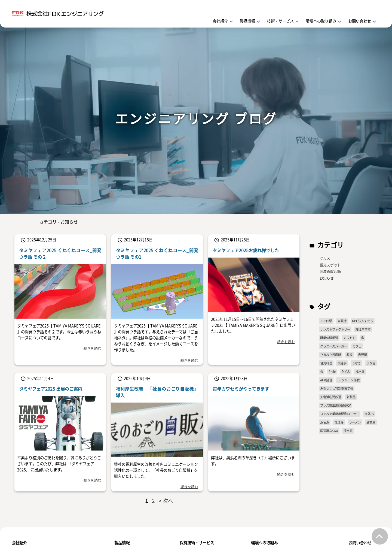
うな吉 (371, 363)
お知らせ (327, 278)
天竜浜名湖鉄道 (331, 397)
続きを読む (92, 348)
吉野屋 (362, 355)
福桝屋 (360, 372)
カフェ (357, 346)
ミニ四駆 (326, 321)
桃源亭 (342, 363)
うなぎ (356, 363)
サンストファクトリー (335, 329)
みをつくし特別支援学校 (337, 389)
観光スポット (330, 265)
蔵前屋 (371, 422)
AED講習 (326, 380)
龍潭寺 (339, 422)
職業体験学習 (329, 338)
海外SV (369, 414)
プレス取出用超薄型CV (335, 405)
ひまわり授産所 (331, 355)
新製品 (351, 397)
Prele (332, 372)
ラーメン (355, 422)
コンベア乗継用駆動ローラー (340, 414)
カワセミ (350, 338)
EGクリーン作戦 (349, 380)
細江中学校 (363, 329)
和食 (350, 355)
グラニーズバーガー (334, 346)
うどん (346, 372)
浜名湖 (325, 422)
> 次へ (166, 501)
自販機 (342, 321)
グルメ (325, 258)
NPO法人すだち (363, 321)
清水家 (348, 431)
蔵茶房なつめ (329, 431)
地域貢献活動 (330, 271)
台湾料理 (326, 363)
